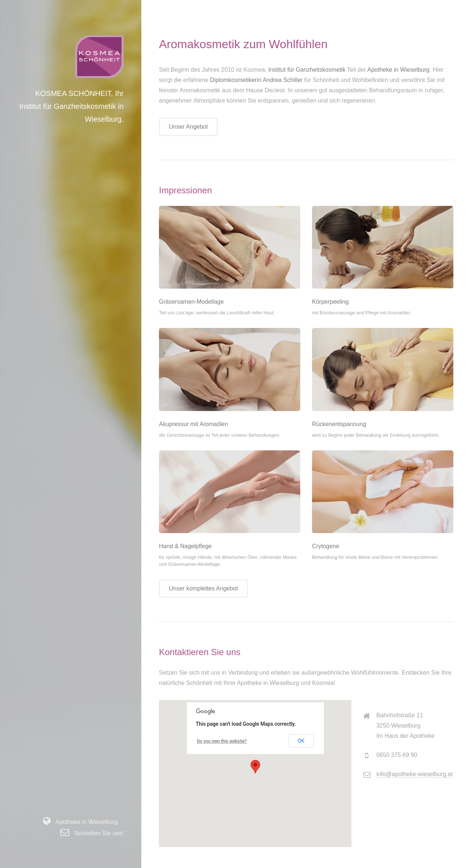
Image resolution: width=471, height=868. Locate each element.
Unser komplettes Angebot (203, 588)
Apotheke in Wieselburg (84, 822)
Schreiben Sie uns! (96, 833)
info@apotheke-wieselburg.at (415, 774)
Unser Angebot (188, 127)
